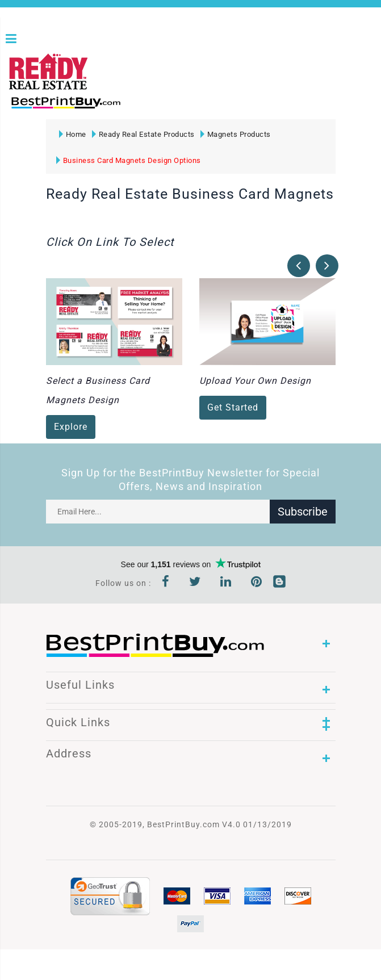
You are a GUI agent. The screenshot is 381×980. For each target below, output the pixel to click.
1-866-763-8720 (143, 108)
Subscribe (303, 512)
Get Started (233, 408)
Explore (71, 427)
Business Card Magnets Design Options (129, 160)
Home (73, 134)
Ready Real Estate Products (143, 134)
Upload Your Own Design (255, 381)
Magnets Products (236, 134)
